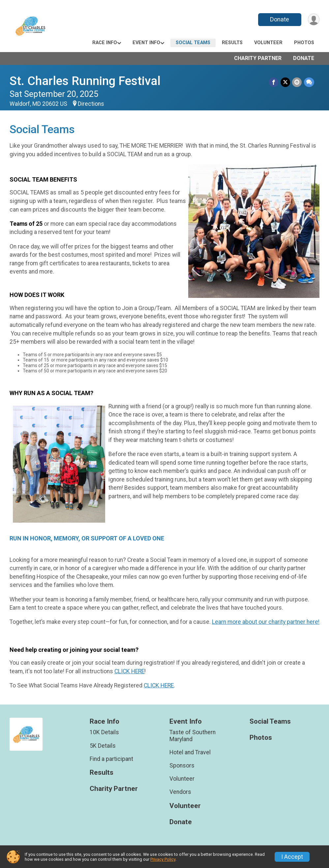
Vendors (180, 792)
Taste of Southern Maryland (193, 736)
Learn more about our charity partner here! (266, 622)
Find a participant (111, 759)
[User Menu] (313, 20)
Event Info (146, 43)
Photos (304, 43)
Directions (91, 104)
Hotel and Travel (190, 752)
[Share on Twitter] (286, 82)
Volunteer (268, 43)
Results (232, 43)
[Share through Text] (309, 82)
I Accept (292, 857)
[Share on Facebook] (274, 82)
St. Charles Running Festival (85, 81)
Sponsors (182, 766)
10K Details (104, 732)
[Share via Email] (297, 82)
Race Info (105, 43)
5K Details (103, 746)
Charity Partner (258, 58)
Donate (279, 19)
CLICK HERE (129, 671)
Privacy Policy (163, 859)
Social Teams (193, 43)
